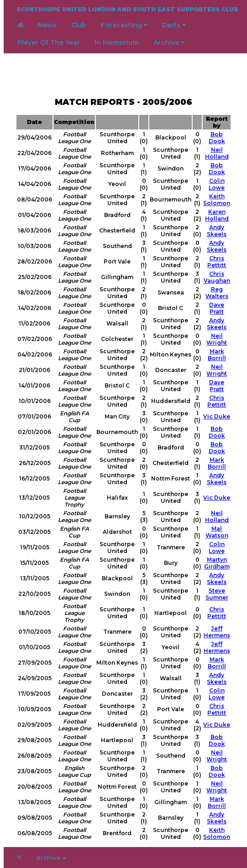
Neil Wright (217, 339)
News (47, 25)
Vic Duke (217, 416)
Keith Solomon (217, 200)
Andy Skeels (217, 231)
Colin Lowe (217, 184)
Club (79, 25)
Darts (174, 25)
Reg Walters (217, 293)
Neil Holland (217, 153)
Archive (169, 42)
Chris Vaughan (217, 277)
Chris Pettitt (217, 262)
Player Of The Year (49, 42)
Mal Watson (217, 532)
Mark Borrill (217, 355)
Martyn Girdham (217, 563)
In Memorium (117, 42)
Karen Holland (217, 215)
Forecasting (124, 25)
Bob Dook (217, 138)
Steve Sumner (217, 594)
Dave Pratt (217, 308)
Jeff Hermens (217, 632)
